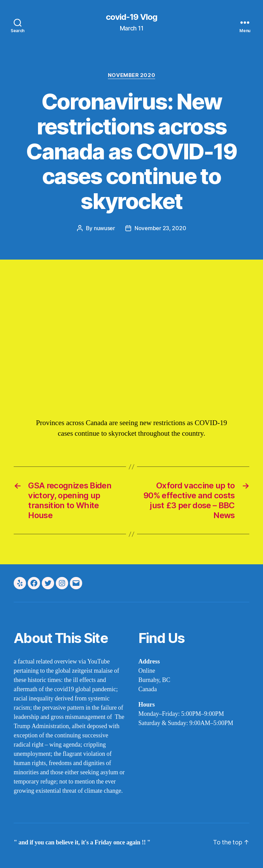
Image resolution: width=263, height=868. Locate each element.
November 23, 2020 (160, 228)
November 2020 (131, 75)
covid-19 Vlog (131, 17)
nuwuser (104, 228)
